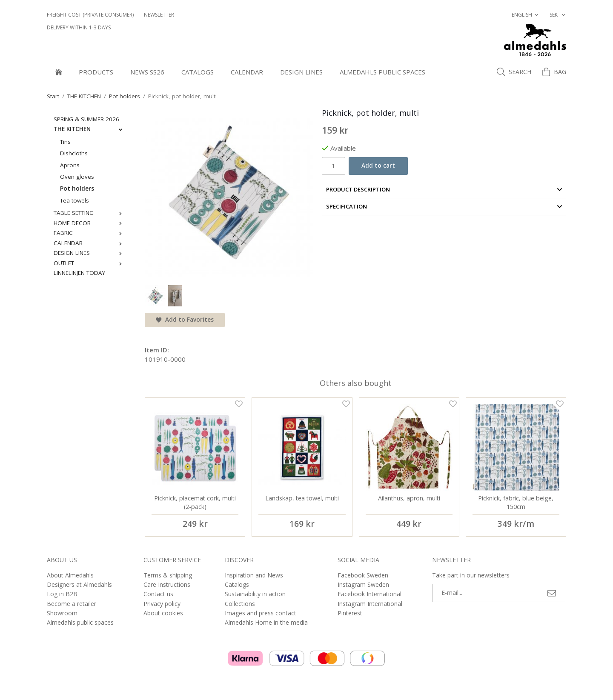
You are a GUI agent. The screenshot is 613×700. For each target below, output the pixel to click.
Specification (444, 206)
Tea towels (74, 200)
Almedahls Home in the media (266, 622)
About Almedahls (70, 575)
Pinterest (350, 613)
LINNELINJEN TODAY (79, 273)
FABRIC (90, 233)
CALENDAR (247, 72)
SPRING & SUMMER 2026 (86, 119)
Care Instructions (167, 584)
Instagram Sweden (363, 584)
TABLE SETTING (90, 213)
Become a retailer (72, 604)
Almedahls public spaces (382, 72)
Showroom (62, 613)
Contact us (158, 594)
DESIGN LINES (301, 72)
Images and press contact (261, 613)
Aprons (70, 165)
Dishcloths (74, 153)
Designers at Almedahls (79, 584)
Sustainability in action (255, 594)
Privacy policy (162, 604)
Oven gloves (77, 177)
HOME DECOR (90, 223)
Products (96, 72)
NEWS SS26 (147, 72)
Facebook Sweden (363, 575)
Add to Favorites (185, 320)
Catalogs (198, 72)
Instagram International (370, 604)
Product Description (444, 189)
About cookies (163, 613)
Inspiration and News (254, 575)
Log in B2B (62, 594)
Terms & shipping (168, 575)
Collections (240, 604)
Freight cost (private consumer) (90, 15)
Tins (65, 142)
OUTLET (90, 263)
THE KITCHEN (90, 129)
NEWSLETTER (159, 15)
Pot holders (77, 189)
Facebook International (370, 594)
